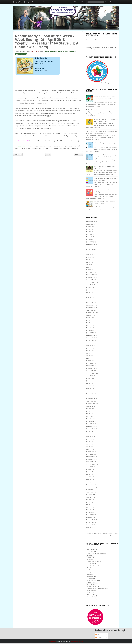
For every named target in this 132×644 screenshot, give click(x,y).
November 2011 (91, 490)
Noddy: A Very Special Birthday (94, 110)
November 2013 (91, 429)
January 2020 (90, 242)
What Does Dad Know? (93, 566)
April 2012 (89, 477)
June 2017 (89, 320)
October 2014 (90, 401)
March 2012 (89, 479)
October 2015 (90, 371)
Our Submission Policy (78, 2)
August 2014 (90, 406)
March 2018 (89, 297)
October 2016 (90, 340)
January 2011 (90, 515)
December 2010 (91, 517)
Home (48, 154)
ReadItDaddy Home (21, 2)
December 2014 (91, 396)
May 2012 (89, 474)
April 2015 (89, 386)
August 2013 (90, 436)
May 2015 (89, 383)
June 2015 (89, 381)
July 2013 (89, 439)
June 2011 (89, 502)
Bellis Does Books (92, 551)
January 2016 (90, 363)
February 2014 (90, 421)
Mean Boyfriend (91, 578)
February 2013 (90, 452)
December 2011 (91, 487)
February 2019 (90, 270)
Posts (97, 634)
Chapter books (47, 2)
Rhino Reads (90, 568)
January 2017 (90, 333)
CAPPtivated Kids (92, 576)
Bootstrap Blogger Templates (77, 641)
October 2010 (90, 522)
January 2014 (90, 424)
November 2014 (91, 399)
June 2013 (89, 442)
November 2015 (91, 368)
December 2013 (91, 426)
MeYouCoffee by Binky (93, 597)
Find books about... (111, 2)
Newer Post (18, 154)
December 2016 (91, 335)
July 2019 (89, 257)
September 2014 (91, 404)
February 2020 (90, 239)
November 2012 (91, 459)
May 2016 (89, 353)
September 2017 (91, 313)
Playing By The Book (92, 582)
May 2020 (89, 232)
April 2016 (89, 356)
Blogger (110, 535)
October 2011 (90, 492)
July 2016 (89, 348)
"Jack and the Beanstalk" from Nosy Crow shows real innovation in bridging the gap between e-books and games (104, 98)
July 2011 (89, 500)
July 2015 (89, 378)
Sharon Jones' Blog (92, 584)
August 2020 (90, 224)
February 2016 (90, 361)
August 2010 (90, 527)
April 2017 (89, 325)
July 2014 (89, 409)
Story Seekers (91, 574)
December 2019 (91, 244)
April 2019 (89, 265)
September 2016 (91, 343)
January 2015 (90, 394)
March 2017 (89, 328)
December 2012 (91, 457)
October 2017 (90, 310)
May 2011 (89, 505)
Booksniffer (90, 570)
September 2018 (91, 282)
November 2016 (91, 338)
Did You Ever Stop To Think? (94, 562)
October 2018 (90, 280)
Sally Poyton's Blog (92, 595)
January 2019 (90, 272)
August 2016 (90, 346)
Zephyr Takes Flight (21, 54)
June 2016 (89, 351)
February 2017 (90, 330)
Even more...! (58, 2)
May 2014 (89, 414)
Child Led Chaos (91, 591)
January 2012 (90, 484)
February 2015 (90, 391)
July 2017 (89, 318)
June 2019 (89, 260)
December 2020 (91, 222)
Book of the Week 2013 (50, 52)
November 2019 (91, 247)
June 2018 (89, 290)
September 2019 (91, 252)
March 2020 (89, 237)
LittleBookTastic (91, 557)
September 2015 (91, 373)
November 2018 (91, 277)
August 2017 (90, 315)
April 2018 (89, 295)
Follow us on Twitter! (92, 40)
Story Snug (90, 560)
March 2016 (89, 358)
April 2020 (89, 234)
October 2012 (90, 462)
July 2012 (89, 469)
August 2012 (90, 467)
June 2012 (89, 472)
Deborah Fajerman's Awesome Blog (96, 553)
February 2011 (90, 512)
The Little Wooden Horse (94, 580)
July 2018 (89, 287)
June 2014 (89, 411)
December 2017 (91, 305)
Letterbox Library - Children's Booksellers (98, 589)
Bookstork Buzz (91, 593)
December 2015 (91, 366)
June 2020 (89, 229)
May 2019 (89, 262)
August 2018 (90, 285)
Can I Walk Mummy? (92, 549)
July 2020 (89, 227)
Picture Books (36, 2)
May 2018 (89, 292)
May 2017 (89, 323)
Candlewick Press (63, 52)
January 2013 (90, 454)
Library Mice (90, 572)
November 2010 (91, 520)
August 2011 (90, 497)
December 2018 (91, 275)
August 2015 (90, 376)
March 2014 (89, 419)
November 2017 (91, 308)
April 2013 (89, 447)
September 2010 (91, 525)
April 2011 (89, 507)
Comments (99, 638)
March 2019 (89, 267)
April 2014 (89, 416)
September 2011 (91, 495)
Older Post (78, 154)
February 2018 (90, 300)
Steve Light (73, 52)
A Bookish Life (91, 555)
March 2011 (89, 510)
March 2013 (89, 449)
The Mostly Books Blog (93, 587)
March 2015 (89, 388)
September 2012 (91, 464)
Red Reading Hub (92, 564)
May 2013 (89, 444)
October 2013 (90, 431)
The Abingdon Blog (92, 599)
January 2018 (90, 303)
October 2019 (90, 249)
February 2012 (90, 482)
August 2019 (90, 255)
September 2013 (91, 434)
